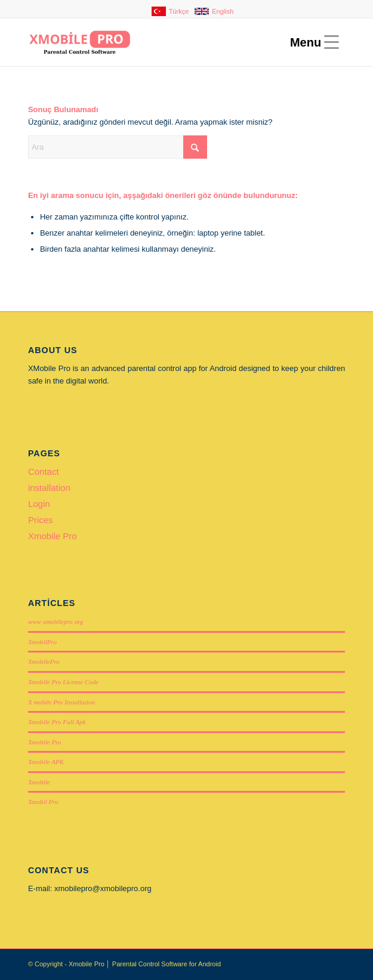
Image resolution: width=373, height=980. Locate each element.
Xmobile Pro (53, 536)
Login (39, 504)
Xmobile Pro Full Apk (57, 722)
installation (49, 488)
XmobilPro (42, 642)
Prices (41, 520)
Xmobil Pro (43, 802)
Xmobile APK (46, 762)
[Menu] (312, 42)
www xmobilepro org (56, 622)
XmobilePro (44, 661)
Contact (44, 472)
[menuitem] (190, 11)
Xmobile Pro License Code (63, 682)
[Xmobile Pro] (155, 42)
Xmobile (39, 782)
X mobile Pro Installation (61, 702)
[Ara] (118, 147)
